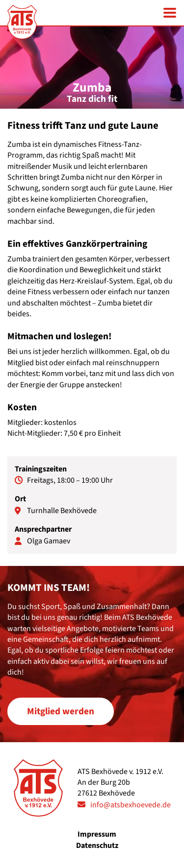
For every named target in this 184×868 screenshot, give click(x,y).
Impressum (97, 834)
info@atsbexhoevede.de (131, 805)
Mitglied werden (61, 711)
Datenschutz (97, 845)
